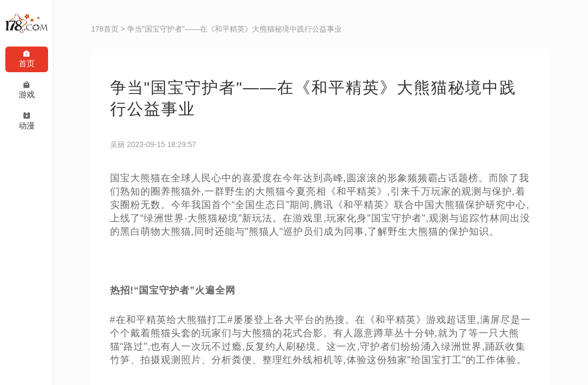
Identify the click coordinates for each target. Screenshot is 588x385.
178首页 (105, 29)
